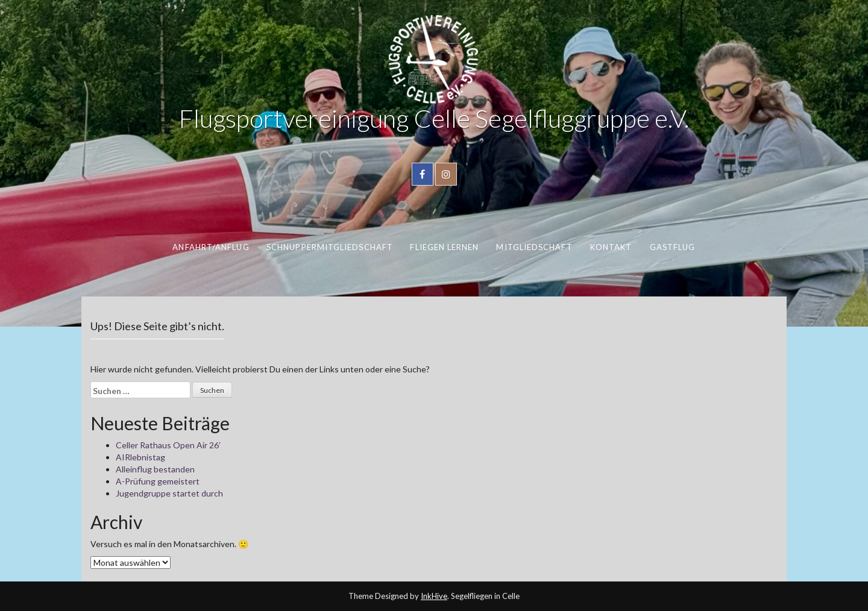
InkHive (434, 596)
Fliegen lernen (444, 247)
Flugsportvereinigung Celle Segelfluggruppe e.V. (434, 118)
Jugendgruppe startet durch (169, 493)
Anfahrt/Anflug (211, 247)
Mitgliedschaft (534, 247)
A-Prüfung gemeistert (158, 481)
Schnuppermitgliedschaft (330, 247)
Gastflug (673, 247)
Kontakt (611, 247)
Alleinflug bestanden (155, 469)
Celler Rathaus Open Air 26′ (168, 445)
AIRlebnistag (140, 457)
